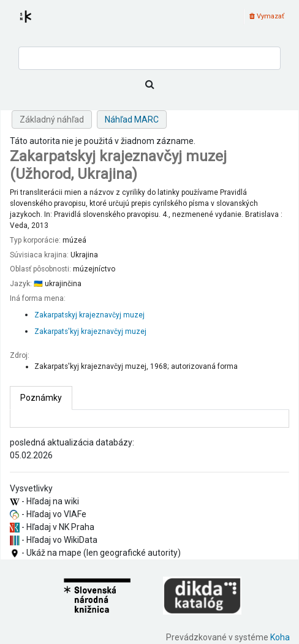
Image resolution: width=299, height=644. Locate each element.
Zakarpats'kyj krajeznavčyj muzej (90, 331)
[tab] (41, 398)
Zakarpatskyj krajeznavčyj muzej (89, 315)
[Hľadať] (149, 85)
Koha (280, 637)
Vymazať (267, 16)
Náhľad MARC (132, 119)
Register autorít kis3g (37, 24)
